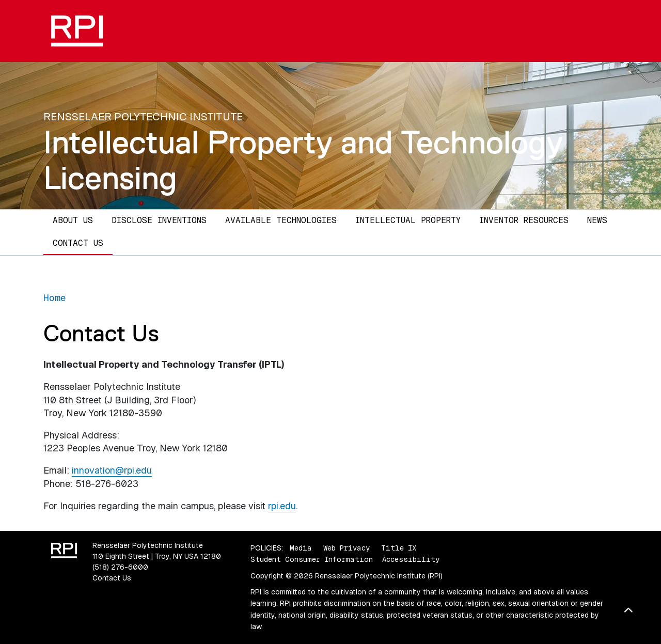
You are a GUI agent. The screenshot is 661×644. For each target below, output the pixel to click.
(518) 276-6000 (120, 567)
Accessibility (411, 559)
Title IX (399, 548)
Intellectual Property (408, 220)
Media (301, 548)
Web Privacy (347, 548)
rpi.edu (282, 506)
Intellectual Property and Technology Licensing (303, 160)
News (597, 220)
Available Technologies (281, 220)
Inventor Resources (524, 220)
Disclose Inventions (159, 220)
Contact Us (78, 243)
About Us (73, 220)
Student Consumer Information (312, 559)
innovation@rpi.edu (112, 470)
